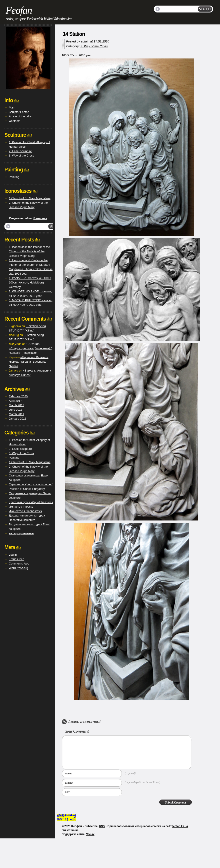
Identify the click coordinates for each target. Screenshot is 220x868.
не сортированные (21, 533)
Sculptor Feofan (19, 112)
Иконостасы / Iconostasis (25, 511)
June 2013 (16, 410)
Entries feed (17, 559)
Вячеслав (40, 218)
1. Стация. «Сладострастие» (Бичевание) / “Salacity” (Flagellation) (30, 348)
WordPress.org (18, 568)
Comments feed (19, 564)
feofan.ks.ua (180, 826)
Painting (14, 177)
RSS (102, 826)
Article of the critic (20, 116)
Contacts (15, 121)
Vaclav (90, 834)
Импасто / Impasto (21, 507)
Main (12, 107)
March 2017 (17, 405)
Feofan (19, 10)
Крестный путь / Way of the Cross (31, 502)
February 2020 (18, 396)
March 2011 (17, 414)
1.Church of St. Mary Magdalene (30, 198)
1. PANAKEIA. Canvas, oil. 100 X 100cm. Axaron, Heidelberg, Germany (30, 282)
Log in (13, 555)
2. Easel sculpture (20, 151)
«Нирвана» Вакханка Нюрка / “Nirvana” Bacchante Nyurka (29, 362)
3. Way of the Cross (94, 46)
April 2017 (15, 401)
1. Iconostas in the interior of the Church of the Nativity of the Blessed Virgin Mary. (29, 251)
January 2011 (18, 419)
